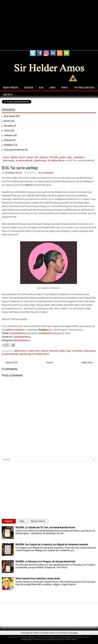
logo (70, 157)
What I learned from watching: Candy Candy (38, 579)
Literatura (9, 135)
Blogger (74, 633)
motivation (79, 157)
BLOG (7, 121)
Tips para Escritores (84, 87)
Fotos (7, 131)
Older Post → (88, 362)
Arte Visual (9, 116)
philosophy (9, 160)
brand (30, 157)
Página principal (11, 87)
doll (36, 157)
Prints (65, 87)
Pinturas (8, 140)
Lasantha (51, 637)
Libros (52, 87)
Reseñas (8, 145)
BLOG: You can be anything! (20, 168)
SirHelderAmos (20, 333)
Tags (22, 521)
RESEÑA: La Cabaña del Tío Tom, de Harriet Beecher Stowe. (46, 527)
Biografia (29, 87)
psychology (40, 160)
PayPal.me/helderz (15, 330)
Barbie (14, 157)
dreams (44, 157)
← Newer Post (10, 362)
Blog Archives (38, 521)
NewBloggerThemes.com (33, 639)
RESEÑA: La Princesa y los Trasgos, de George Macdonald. (46, 562)
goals (63, 157)
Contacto (8, 95)
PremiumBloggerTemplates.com (73, 637)
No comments (46, 173)
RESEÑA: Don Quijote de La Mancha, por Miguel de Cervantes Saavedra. (52, 544)
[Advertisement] (41, 25)
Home (6, 157)
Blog (41, 87)
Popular (9, 521)
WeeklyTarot (47, 333)
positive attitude (24, 160)
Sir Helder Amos (56, 160)
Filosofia (8, 126)
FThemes (23, 637)
